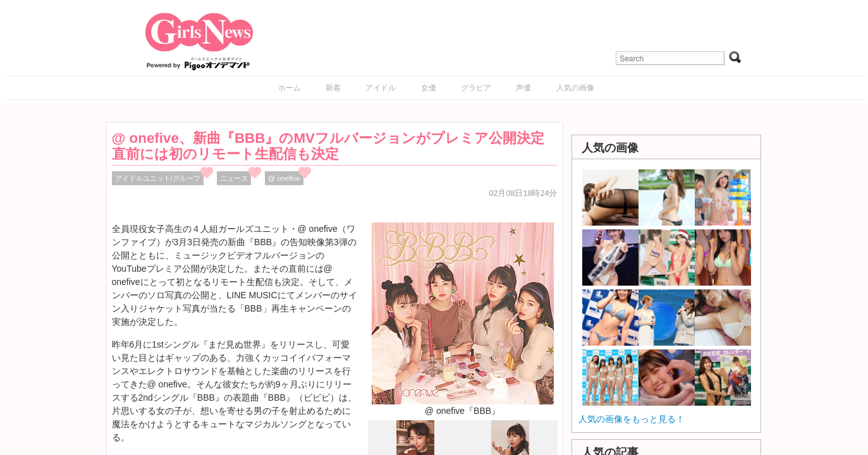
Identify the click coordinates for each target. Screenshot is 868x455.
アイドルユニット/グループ (158, 178)
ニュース (234, 178)
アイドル (381, 88)
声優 (523, 88)
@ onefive (284, 178)
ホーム (290, 88)
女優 (429, 88)
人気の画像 (575, 88)
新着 (333, 88)
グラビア (476, 88)
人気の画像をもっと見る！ (632, 419)
